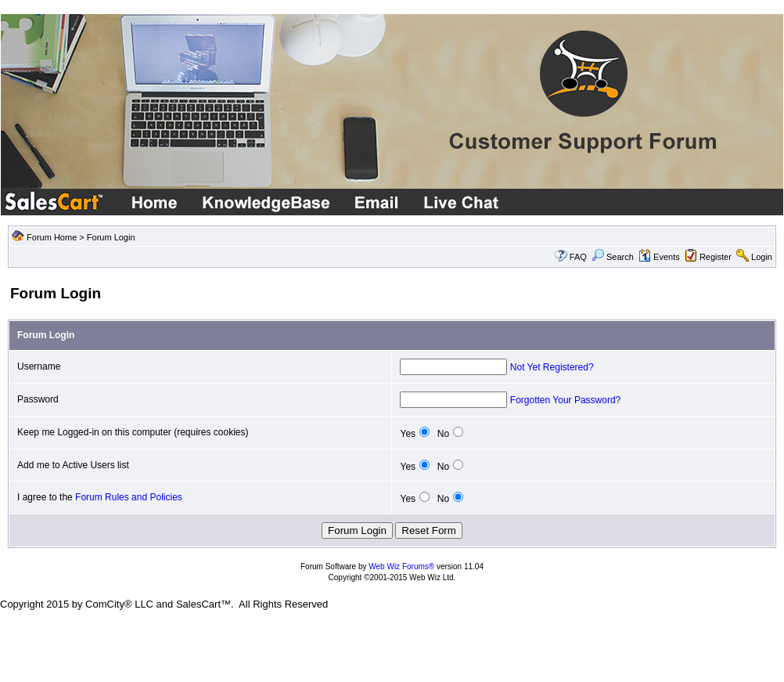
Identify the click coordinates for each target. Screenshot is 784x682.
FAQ (578, 257)
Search (613, 257)
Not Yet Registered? (552, 367)
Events (659, 257)
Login (762, 257)
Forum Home (52, 237)
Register (716, 257)
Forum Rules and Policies (129, 497)
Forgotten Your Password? (565, 400)
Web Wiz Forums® (401, 567)
